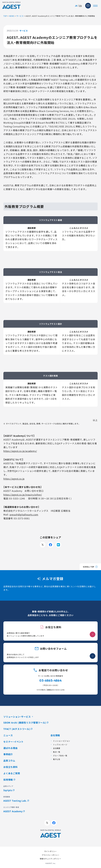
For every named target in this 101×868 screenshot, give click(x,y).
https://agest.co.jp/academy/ (20, 451)
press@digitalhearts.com (24, 515)
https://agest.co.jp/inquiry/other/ (23, 495)
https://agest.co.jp (14, 479)
